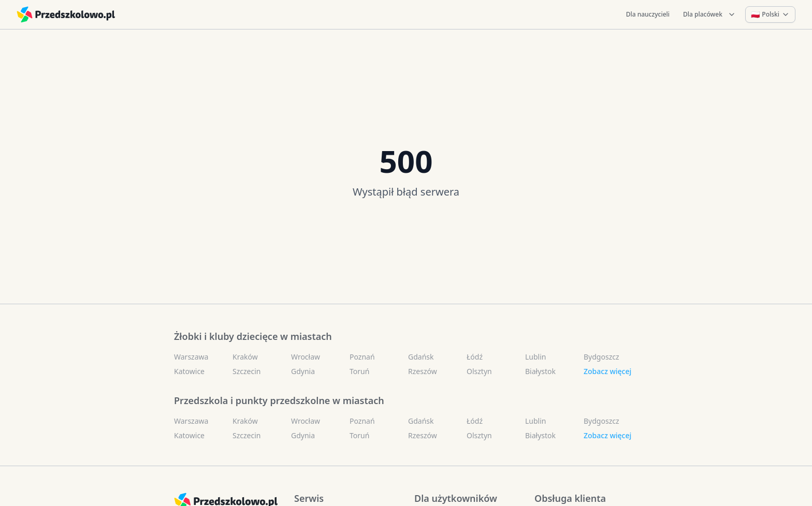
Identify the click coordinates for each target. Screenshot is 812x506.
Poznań (362, 357)
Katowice (189, 371)
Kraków (245, 357)
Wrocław (306, 357)
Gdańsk (421, 357)
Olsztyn (479, 371)
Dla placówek (709, 14)
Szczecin (247, 371)
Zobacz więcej (607, 371)
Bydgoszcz (601, 357)
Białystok (540, 371)
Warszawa (191, 357)
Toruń (359, 371)
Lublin (535, 357)
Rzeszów (423, 371)
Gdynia (303, 371)
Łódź (475, 357)
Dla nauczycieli (648, 14)
